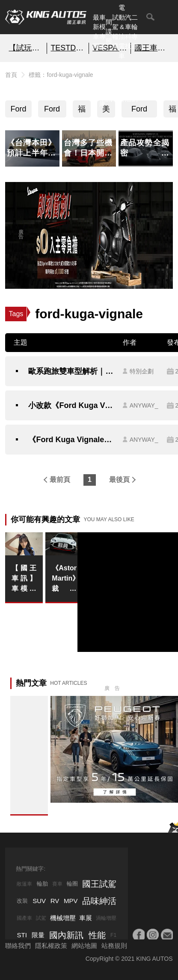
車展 (86, 918)
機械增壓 (63, 918)
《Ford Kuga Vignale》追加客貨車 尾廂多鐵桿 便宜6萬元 (71, 440)
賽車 (57, 884)
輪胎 (42, 884)
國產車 (24, 918)
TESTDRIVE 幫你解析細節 (68, 48)
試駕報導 (115, 32)
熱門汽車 (96, 84)
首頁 (11, 75)
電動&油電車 (122, 32)
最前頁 (60, 480)
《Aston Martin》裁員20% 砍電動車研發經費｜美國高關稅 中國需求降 (64, 579)
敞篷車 (24, 884)
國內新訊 (109, 84)
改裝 (22, 901)
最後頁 (119, 480)
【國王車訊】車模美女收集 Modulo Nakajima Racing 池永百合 (24, 579)
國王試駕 (99, 884)
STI (22, 935)
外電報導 (115, 84)
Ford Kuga (52, 111)
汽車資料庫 (102, 84)
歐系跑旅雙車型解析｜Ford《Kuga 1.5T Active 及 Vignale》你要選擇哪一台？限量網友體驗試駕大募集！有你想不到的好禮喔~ (71, 371)
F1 (113, 935)
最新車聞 (96, 32)
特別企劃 (135, 84)
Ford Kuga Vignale (139, 111)
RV (55, 901)
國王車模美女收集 (152, 48)
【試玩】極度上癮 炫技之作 (26, 48)
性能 (97, 935)
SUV (39, 901)
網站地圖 (84, 946)
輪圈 (72, 884)
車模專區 (102, 32)
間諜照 (109, 32)
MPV (71, 901)
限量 (38, 935)
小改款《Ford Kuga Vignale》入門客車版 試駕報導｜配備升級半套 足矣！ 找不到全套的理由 (71, 405)
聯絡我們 (18, 946)
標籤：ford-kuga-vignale (61, 75)
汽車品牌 (122, 84)
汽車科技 (128, 32)
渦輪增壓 (106, 918)
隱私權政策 (51, 946)
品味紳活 (128, 84)
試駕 (41, 918)
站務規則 (114, 946)
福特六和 (82, 111)
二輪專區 (135, 32)
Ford (18, 109)
